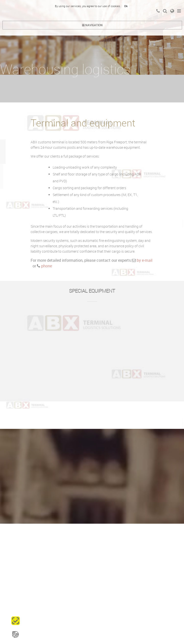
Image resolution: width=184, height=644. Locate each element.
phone (46, 266)
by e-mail (145, 260)
